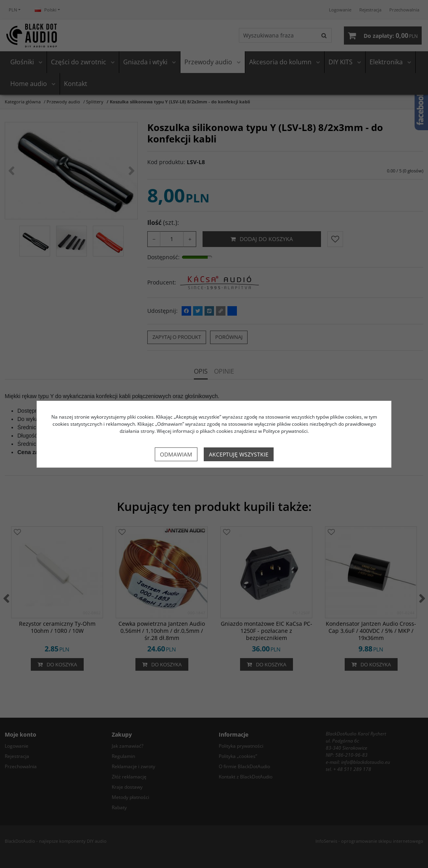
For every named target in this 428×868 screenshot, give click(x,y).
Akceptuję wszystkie (239, 454)
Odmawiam (176, 454)
